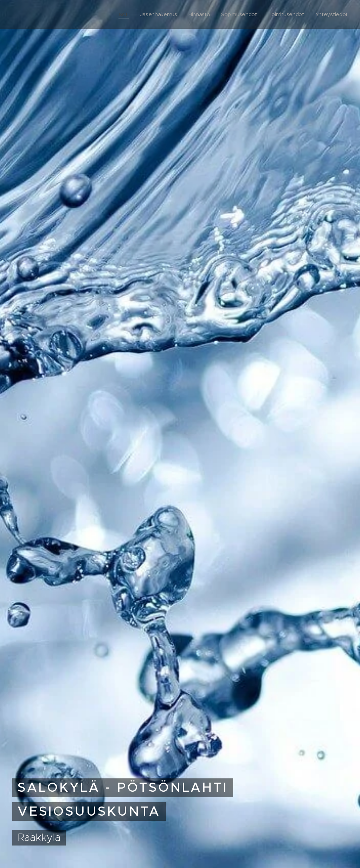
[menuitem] (119, 14)
